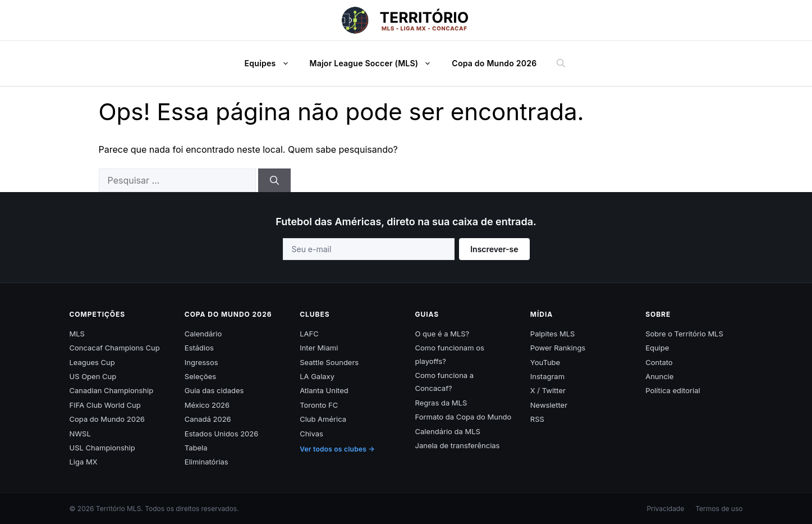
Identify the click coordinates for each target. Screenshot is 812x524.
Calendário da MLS (447, 431)
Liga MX (84, 462)
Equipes (273, 63)
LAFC (309, 334)
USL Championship (102, 448)
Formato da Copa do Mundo (463, 417)
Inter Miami (319, 348)
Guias (427, 314)
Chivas (311, 434)
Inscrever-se (494, 249)
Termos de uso (719, 509)
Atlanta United (324, 390)
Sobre (658, 314)
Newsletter (549, 405)
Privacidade (665, 509)
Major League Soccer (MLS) (377, 63)
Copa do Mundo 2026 (494, 63)
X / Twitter (548, 390)
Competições (98, 314)
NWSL (80, 434)
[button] (288, 63)
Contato (659, 362)
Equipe (657, 348)
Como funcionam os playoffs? (449, 354)
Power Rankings (558, 348)
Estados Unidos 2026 (221, 434)
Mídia (542, 314)
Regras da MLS (441, 403)
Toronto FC (319, 405)
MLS (77, 334)
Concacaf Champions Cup (115, 348)
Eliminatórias (207, 462)
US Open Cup (93, 376)
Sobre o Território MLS (684, 334)
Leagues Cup (92, 362)
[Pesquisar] (274, 180)
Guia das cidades (214, 390)
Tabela (196, 448)
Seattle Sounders (329, 362)
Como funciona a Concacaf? (444, 382)
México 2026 (207, 405)
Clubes (315, 314)
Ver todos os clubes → (337, 449)
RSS (537, 419)
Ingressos (201, 362)
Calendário (203, 334)
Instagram (547, 376)
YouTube (545, 362)
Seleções (200, 376)
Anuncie (659, 376)
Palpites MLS (553, 334)
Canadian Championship (112, 390)
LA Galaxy (317, 376)
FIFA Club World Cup (105, 405)
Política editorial (673, 390)
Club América (323, 419)
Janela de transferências (457, 445)
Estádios (199, 348)
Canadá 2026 (208, 419)
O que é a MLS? (442, 334)
